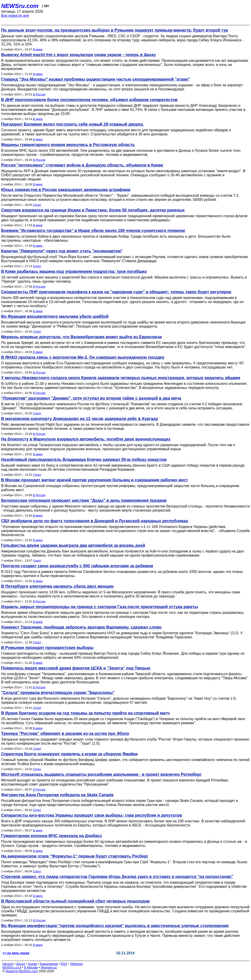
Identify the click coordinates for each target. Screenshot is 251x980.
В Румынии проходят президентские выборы (47, 648)
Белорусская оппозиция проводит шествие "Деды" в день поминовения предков (84, 500)
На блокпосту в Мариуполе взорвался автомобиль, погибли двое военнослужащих (86, 439)
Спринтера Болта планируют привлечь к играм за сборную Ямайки (69, 754)
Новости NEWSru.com (22, 971)
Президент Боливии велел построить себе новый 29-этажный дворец (72, 124)
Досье (21, 964)
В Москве (31, 968)
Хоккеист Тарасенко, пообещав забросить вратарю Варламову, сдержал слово (81, 627)
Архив (33, 964)
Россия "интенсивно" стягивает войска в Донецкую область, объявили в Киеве (82, 165)
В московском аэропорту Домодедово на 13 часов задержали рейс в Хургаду (80, 419)
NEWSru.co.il (12, 968)
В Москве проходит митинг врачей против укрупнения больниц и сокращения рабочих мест (95, 480)
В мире (38, 49)
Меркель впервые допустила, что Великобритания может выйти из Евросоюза (81, 337)
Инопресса (49, 968)
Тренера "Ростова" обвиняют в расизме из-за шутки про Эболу (65, 734)
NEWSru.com (20, 6)
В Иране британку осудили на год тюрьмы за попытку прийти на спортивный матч (85, 713)
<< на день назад (16, 953)
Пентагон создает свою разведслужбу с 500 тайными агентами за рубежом (77, 566)
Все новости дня (15, 16)
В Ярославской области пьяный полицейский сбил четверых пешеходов (75, 901)
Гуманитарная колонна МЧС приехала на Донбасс (52, 836)
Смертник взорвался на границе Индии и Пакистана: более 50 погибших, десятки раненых (93, 210)
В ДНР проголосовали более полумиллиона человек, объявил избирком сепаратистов (89, 100)
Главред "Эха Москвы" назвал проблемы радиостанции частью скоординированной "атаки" (95, 79)
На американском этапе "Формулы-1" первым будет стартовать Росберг (75, 856)
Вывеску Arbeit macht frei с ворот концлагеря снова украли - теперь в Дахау (78, 55)
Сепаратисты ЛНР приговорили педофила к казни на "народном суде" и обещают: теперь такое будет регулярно (116, 292)
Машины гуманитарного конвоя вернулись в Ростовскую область (68, 145)
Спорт (37, 205)
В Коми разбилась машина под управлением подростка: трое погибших (74, 271)
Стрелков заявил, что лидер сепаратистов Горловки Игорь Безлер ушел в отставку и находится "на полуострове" (117, 877)
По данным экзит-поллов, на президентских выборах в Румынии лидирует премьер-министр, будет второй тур (115, 30)
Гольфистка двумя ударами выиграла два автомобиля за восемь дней (73, 545)
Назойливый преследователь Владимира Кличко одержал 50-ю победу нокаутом (84, 460)
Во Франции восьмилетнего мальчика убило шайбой (55, 316)
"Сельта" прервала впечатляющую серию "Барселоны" (58, 693)
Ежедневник (49, 964)
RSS (64, 964)
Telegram (77, 964)
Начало (8, 964)
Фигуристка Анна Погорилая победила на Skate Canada (57, 795)
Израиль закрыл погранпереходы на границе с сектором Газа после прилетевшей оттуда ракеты (100, 607)
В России (39, 94)
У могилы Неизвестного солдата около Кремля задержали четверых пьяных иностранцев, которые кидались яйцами (121, 378)
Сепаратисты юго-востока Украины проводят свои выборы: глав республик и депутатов (91, 815)
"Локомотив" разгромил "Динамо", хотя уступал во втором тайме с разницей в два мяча (91, 398)
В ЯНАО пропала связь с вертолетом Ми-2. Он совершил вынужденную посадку (83, 357)
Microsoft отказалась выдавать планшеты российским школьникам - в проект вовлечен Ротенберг (101, 774)
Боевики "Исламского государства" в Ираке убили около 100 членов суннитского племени (93, 231)
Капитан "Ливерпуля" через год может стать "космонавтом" (62, 251)
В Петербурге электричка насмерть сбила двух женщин (57, 586)
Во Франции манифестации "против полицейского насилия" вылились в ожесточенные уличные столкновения (115, 926)
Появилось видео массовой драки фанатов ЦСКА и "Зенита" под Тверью (76, 668)
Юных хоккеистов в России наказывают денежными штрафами (66, 190)
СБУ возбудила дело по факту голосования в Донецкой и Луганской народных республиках (95, 521)
